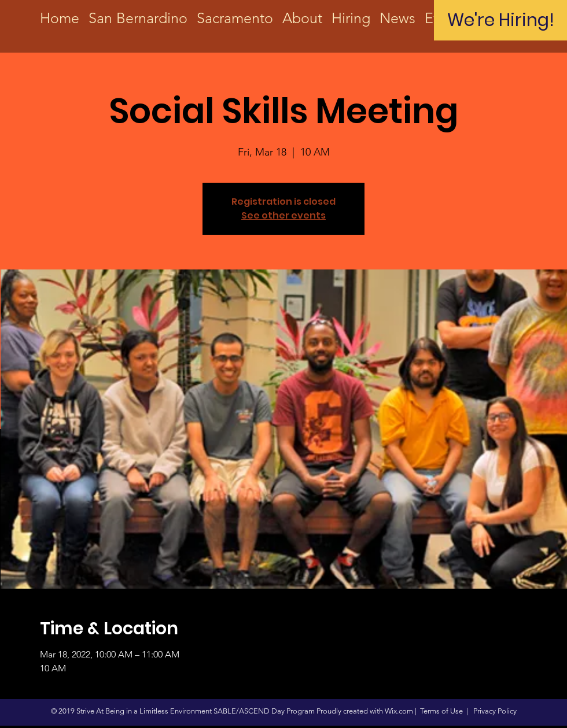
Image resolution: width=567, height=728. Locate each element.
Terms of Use (441, 711)
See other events (283, 215)
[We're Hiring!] (500, 20)
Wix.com (399, 711)
